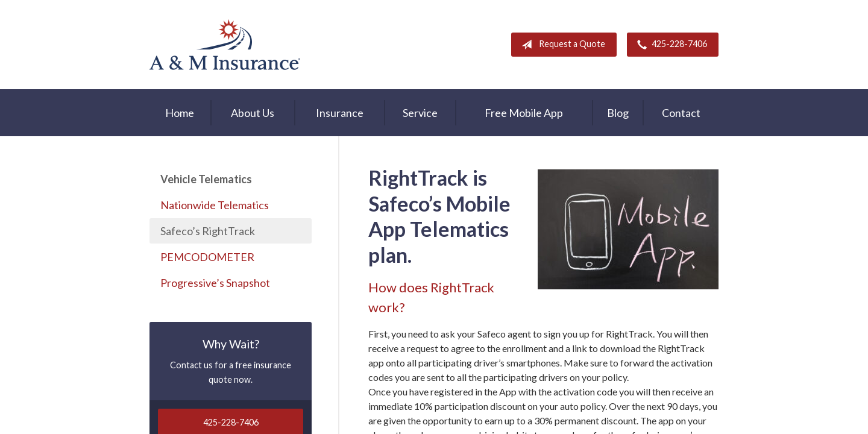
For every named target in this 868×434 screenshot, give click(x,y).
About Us (253, 113)
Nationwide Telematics (215, 205)
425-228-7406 (670, 45)
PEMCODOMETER (207, 257)
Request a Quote (561, 45)
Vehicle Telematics (206, 179)
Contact (681, 113)
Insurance (340, 113)
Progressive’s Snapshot (215, 283)
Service (420, 113)
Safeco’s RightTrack (208, 231)
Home (180, 113)
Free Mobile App (524, 113)
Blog (618, 113)
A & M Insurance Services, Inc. (225, 45)
